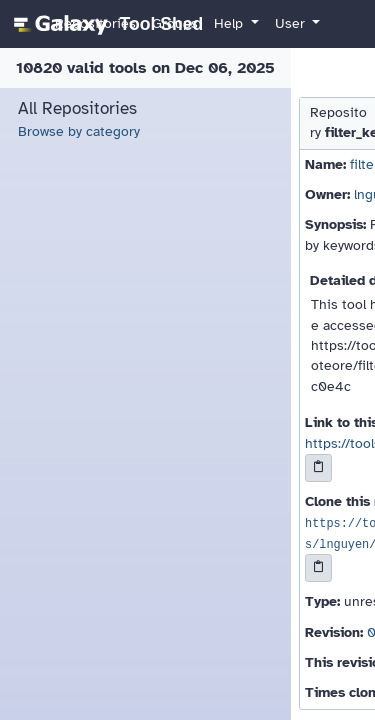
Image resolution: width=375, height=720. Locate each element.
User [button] (292, 23)
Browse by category (79, 131)
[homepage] (105, 24)
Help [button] (230, 23)
